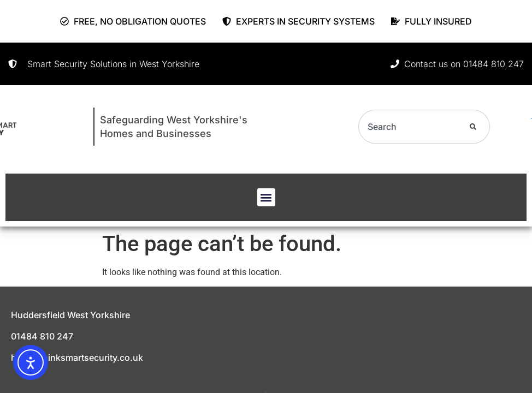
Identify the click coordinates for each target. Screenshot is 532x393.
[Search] (471, 127)
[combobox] (405, 127)
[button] (266, 197)
